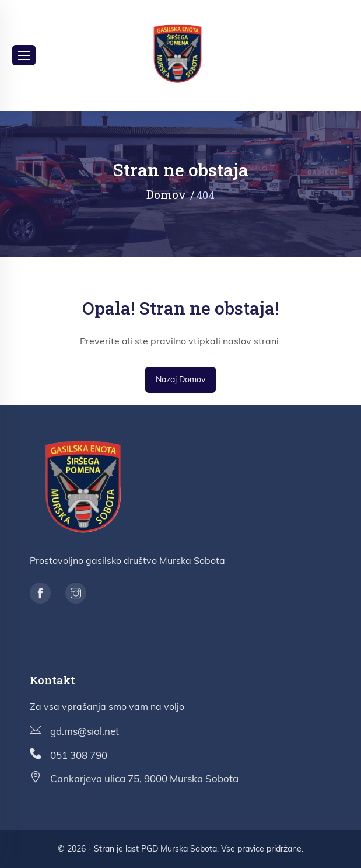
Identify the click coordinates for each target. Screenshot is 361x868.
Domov (166, 194)
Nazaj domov (180, 379)
